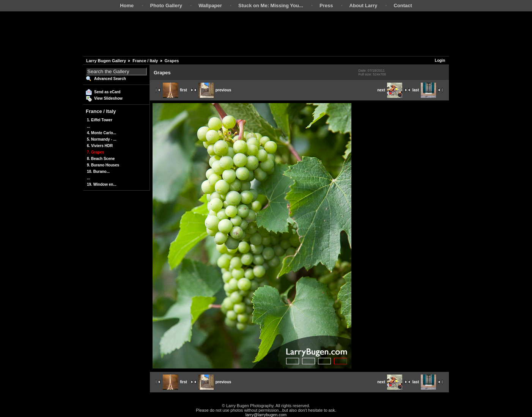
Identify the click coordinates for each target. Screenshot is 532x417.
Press (326, 5)
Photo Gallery (166, 5)
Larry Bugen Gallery (106, 61)
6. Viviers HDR (100, 146)
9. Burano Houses (103, 165)
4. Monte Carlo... (102, 133)
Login (440, 60)
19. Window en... (102, 184)
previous (215, 90)
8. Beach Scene (101, 159)
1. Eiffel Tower (100, 120)
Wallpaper (210, 5)
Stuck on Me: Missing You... (271, 5)
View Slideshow (108, 98)
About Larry (364, 5)
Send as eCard (107, 92)
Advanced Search (110, 79)
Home (127, 5)
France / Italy (145, 61)
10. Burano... (98, 172)
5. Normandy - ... (102, 139)
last (424, 90)
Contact (403, 5)
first (175, 90)
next (390, 90)
